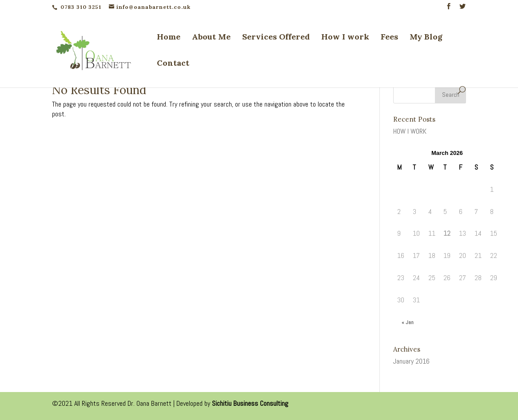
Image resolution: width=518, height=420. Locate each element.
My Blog (426, 38)
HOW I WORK (410, 131)
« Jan (408, 322)
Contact (173, 64)
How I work (345, 38)
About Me (211, 38)
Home (169, 38)
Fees (389, 38)
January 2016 (411, 361)
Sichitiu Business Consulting (250, 403)
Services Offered (276, 38)
